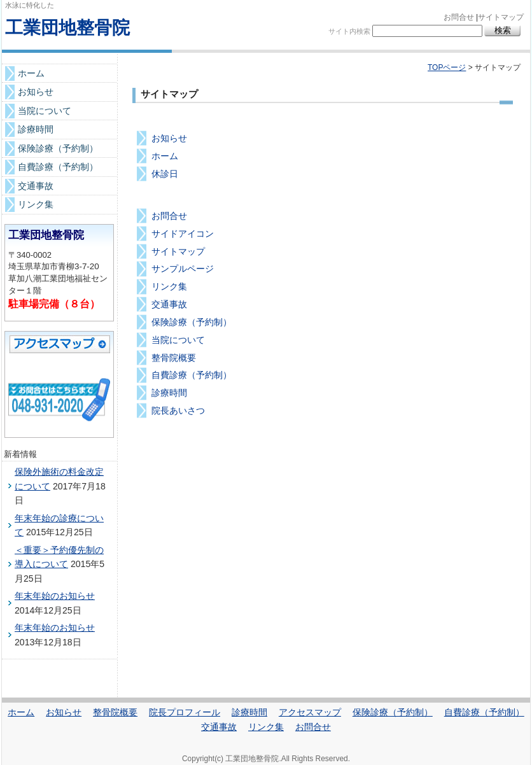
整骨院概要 (174, 358)
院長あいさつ (178, 411)
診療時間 (169, 393)
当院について (178, 340)
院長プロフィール (185, 712)
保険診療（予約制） (192, 322)
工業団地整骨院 (67, 28)
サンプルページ (183, 269)
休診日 (165, 174)
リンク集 (169, 286)
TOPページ (447, 67)
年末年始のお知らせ (55, 596)
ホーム (165, 156)
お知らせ (169, 138)
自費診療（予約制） (192, 375)
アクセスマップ (310, 712)
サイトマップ (501, 17)
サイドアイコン (183, 234)
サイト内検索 (349, 31)
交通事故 (169, 304)
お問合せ (459, 17)
